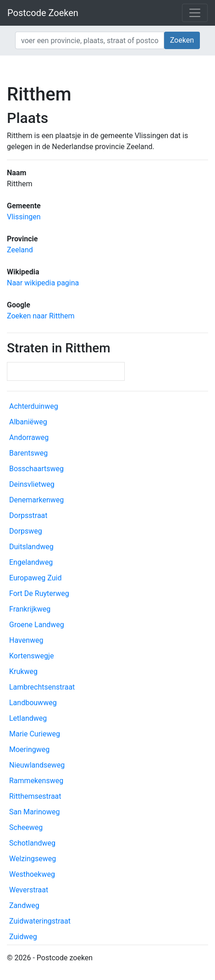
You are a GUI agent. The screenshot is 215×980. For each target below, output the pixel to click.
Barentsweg (28, 453)
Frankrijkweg (30, 609)
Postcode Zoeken (43, 13)
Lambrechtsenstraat (42, 687)
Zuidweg (23, 937)
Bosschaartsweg (36, 469)
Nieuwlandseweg (37, 765)
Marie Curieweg (35, 734)
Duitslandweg (31, 547)
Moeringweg (29, 749)
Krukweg (23, 671)
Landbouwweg (33, 703)
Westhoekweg (32, 874)
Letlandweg (28, 718)
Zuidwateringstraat (40, 921)
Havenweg (26, 640)
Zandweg (24, 905)
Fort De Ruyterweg (39, 593)
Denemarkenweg (36, 500)
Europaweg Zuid (36, 578)
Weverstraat (29, 890)
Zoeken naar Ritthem (41, 316)
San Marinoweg (34, 812)
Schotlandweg (32, 843)
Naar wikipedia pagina (43, 283)
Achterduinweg (34, 406)
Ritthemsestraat (35, 796)
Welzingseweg (33, 859)
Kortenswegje (31, 656)
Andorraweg (29, 437)
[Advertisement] (107, 69)
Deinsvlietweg (32, 484)
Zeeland (20, 250)
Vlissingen (24, 217)
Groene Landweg (37, 625)
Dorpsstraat (28, 515)
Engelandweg (31, 562)
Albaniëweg (28, 422)
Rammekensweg (36, 781)
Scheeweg (26, 827)
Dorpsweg (26, 531)
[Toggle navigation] (195, 13)
